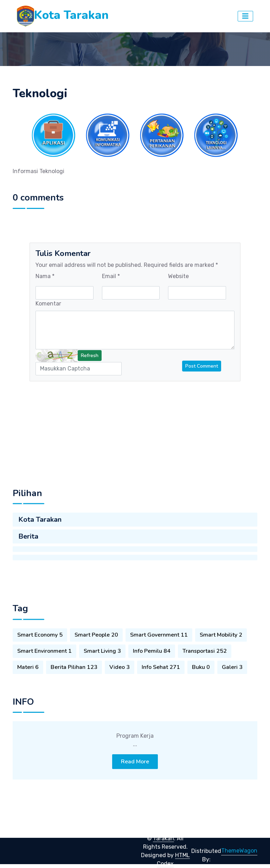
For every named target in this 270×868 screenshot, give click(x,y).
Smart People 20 (96, 651)
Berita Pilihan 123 (74, 683)
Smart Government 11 (159, 651)
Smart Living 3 (102, 667)
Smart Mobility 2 (221, 651)
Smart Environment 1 (44, 667)
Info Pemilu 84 (152, 667)
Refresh (90, 356)
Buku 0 (201, 683)
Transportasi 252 (205, 667)
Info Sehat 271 (161, 683)
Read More (135, 780)
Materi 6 (28, 683)
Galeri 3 (232, 683)
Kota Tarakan (40, 536)
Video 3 (120, 683)
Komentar (48, 304)
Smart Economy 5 (40, 651)
